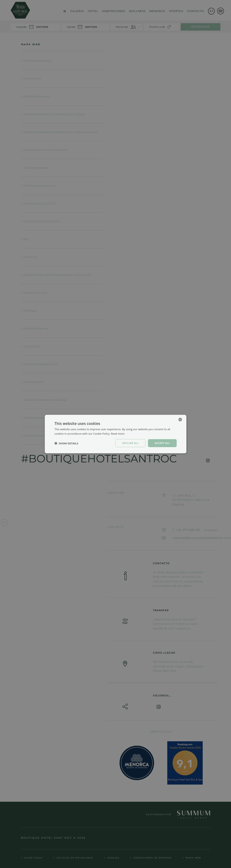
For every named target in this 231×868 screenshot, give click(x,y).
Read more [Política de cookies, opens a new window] (118, 433)
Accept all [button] (162, 443)
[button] (66, 443)
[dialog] (116, 434)
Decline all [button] (130, 443)
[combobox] (180, 419)
